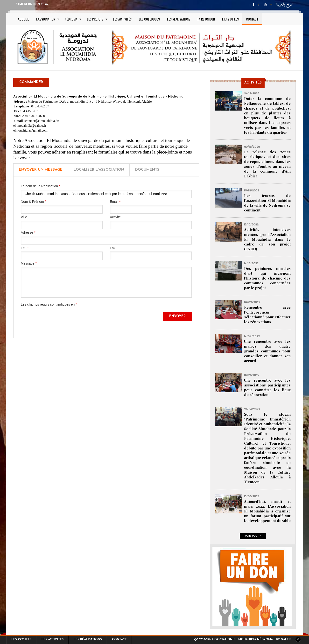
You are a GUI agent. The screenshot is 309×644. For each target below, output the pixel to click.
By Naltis (284, 640)
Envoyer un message (41, 170)
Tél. (25, 248)
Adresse (28, 232)
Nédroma (71, 19)
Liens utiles (230, 19)
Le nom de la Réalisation (40, 186)
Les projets (95, 19)
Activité (115, 217)
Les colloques (149, 19)
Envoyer (177, 316)
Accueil (23, 19)
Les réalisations (179, 19)
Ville (24, 217)
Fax (113, 248)
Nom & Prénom (33, 202)
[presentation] (57, 321)
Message (29, 263)
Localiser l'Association (99, 170)
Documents (147, 170)
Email (115, 202)
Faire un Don (206, 19)
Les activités (122, 19)
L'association (46, 19)
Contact (252, 19)
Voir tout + (253, 536)
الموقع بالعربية (285, 5)
